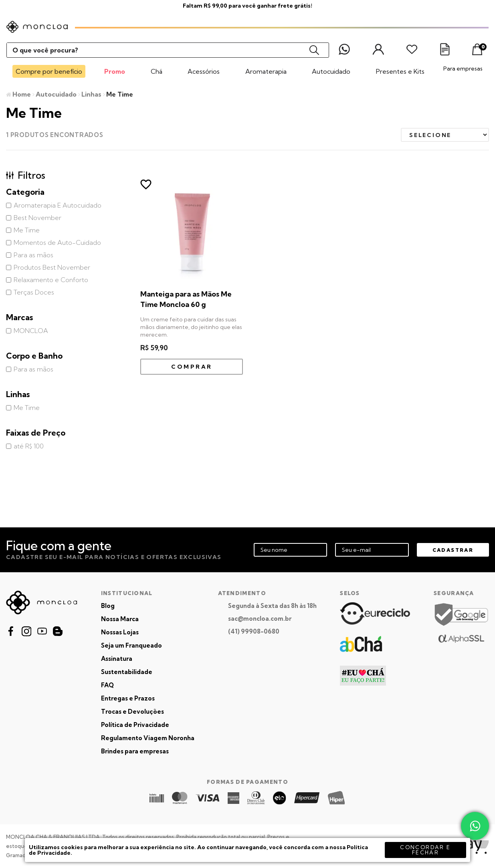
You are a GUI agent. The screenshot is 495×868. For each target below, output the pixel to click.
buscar (314, 50)
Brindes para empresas (135, 751)
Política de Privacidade (135, 725)
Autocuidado (331, 71)
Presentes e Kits (400, 71)
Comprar (192, 367)
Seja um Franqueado (131, 645)
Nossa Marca (120, 619)
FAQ (107, 685)
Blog (108, 606)
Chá (157, 71)
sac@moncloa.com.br (260, 619)
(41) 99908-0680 (254, 631)
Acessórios (204, 71)
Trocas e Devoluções (132, 712)
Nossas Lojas (120, 632)
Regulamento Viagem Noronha (148, 738)
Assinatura (117, 659)
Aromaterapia (266, 71)
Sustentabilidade (127, 672)
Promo (115, 71)
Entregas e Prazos (128, 698)
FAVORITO (146, 184)
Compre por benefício (49, 71)
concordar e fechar (425, 850)
